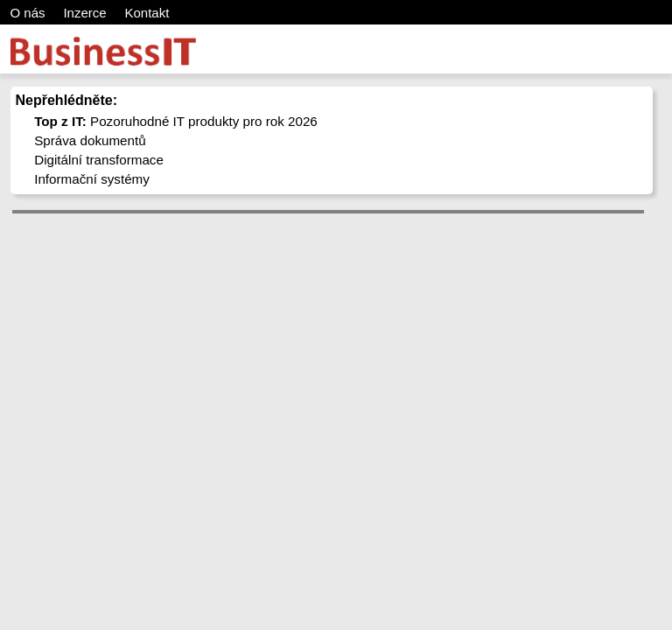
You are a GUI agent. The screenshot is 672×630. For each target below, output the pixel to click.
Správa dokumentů (90, 140)
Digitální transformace (99, 160)
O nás (28, 13)
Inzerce (84, 13)
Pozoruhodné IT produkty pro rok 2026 (176, 121)
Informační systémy (92, 179)
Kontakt (147, 13)
